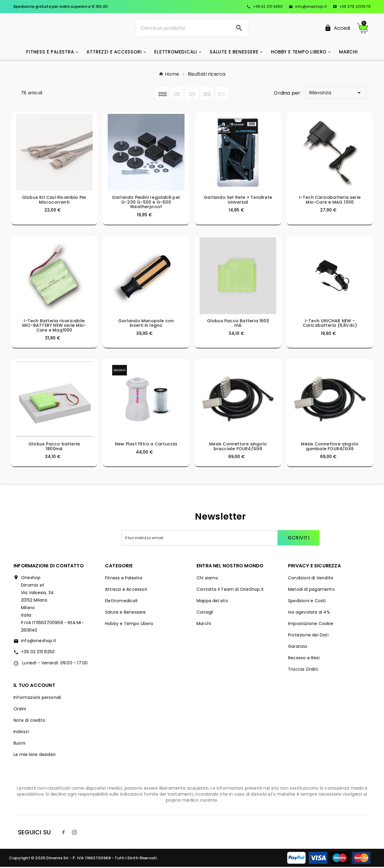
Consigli (205, 613)
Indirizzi (21, 733)
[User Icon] (337, 29)
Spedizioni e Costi (307, 602)
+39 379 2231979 (352, 6)
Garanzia (298, 648)
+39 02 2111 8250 (265, 6)
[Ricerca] (183, 29)
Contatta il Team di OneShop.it (230, 590)
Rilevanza (336, 94)
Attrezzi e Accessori (126, 590)
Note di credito (29, 721)
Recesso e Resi (304, 659)
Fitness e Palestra (124, 579)
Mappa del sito (212, 602)
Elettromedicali (121, 602)
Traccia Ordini (303, 670)
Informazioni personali (37, 699)
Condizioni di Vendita (310, 579)
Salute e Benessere (126, 613)
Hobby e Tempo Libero (129, 625)
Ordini (20, 710)
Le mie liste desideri (34, 756)
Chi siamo (207, 579)
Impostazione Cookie (311, 625)
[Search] (239, 29)
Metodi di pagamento (311, 590)
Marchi (204, 625)
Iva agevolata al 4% (309, 613)
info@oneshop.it (308, 6)
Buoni (19, 744)
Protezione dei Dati (308, 636)
